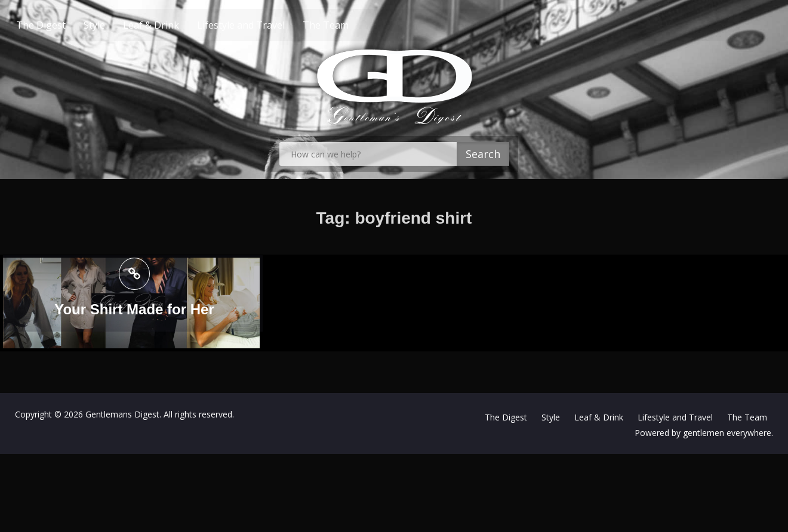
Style (117, 25)
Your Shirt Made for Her (134, 310)
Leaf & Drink (174, 25)
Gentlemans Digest (122, 414)
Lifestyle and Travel (264, 25)
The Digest (64, 25)
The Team (348, 25)
